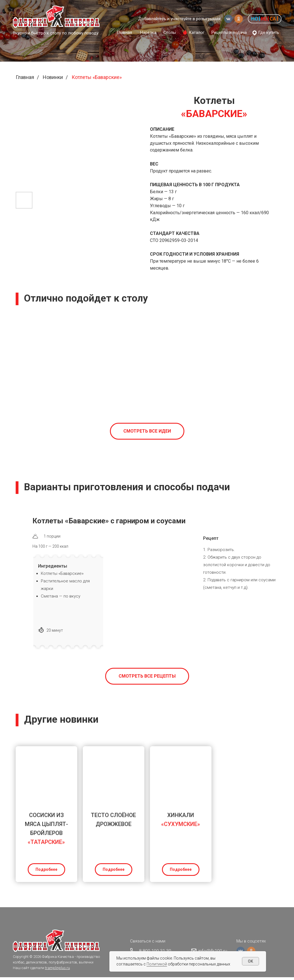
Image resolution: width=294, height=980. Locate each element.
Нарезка (148, 32)
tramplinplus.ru (57, 971)
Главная (124, 32)
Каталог (197, 32)
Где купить (269, 32)
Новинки (53, 77)
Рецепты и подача (229, 32)
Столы (170, 32)
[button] (265, 19)
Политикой (157, 964)
